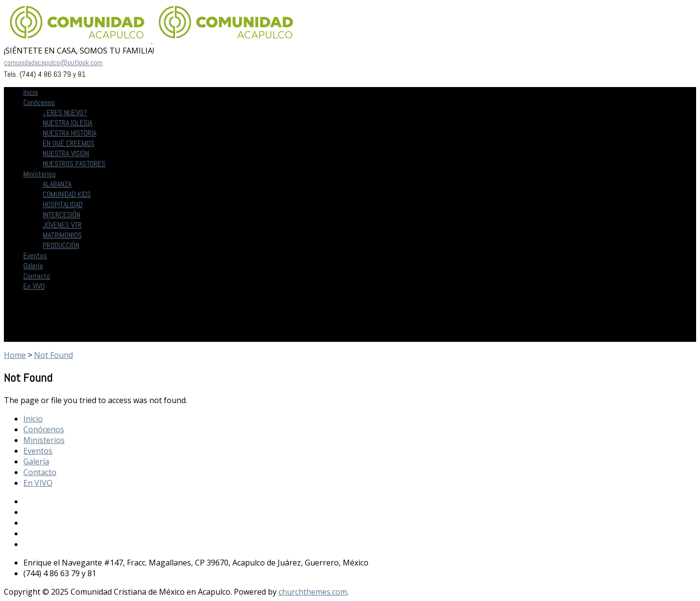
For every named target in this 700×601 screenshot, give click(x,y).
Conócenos (39, 102)
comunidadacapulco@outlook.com (53, 62)
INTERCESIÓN (61, 215)
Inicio (31, 92)
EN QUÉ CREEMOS (69, 143)
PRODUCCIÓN (61, 245)
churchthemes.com (313, 592)
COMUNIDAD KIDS (67, 194)
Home (15, 355)
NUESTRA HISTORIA (70, 133)
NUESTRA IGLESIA (68, 123)
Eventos (35, 256)
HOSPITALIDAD (63, 204)
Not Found (53, 355)
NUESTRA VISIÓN (66, 153)
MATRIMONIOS (62, 235)
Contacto (37, 276)
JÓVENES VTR (62, 225)
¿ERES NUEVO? (65, 113)
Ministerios (40, 174)
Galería (33, 266)
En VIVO (34, 286)
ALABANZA (57, 184)
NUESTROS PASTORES (74, 164)
